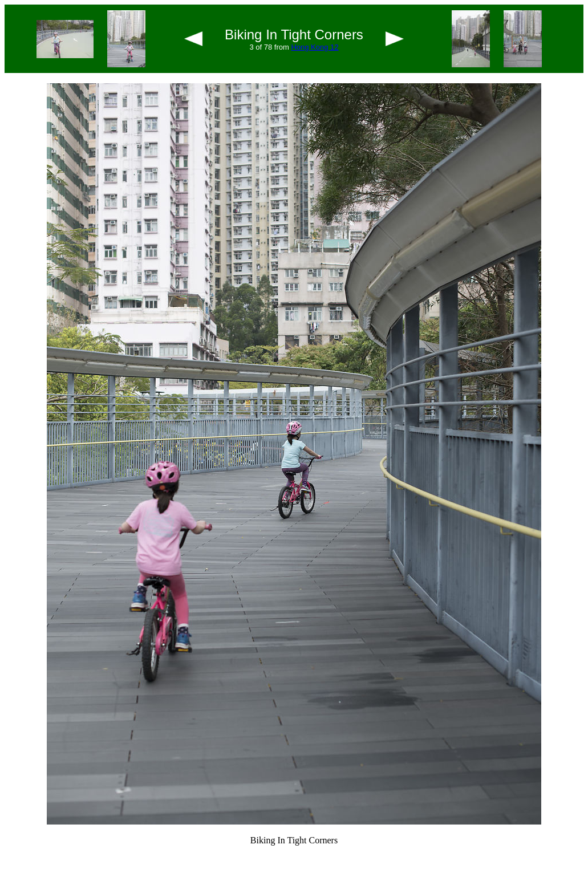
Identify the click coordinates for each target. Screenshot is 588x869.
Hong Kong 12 (315, 47)
